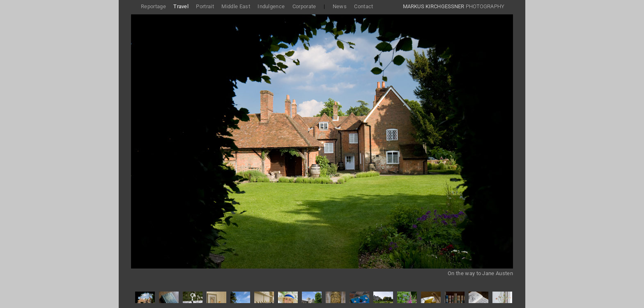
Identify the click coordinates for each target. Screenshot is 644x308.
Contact (363, 6)
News (340, 6)
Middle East (236, 6)
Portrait (205, 6)
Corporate (304, 6)
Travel (181, 6)
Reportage (153, 6)
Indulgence (271, 6)
